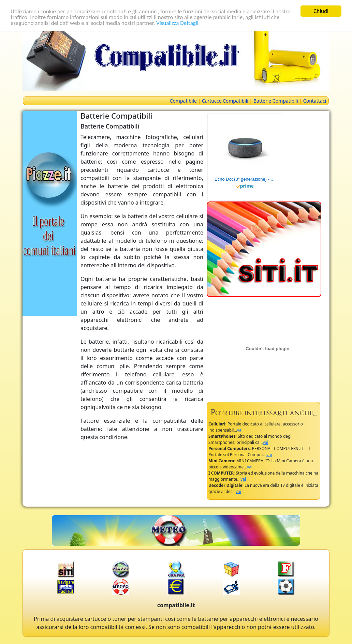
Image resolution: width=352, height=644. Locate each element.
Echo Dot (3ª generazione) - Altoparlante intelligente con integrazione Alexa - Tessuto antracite (245, 179)
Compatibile (183, 101)
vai (240, 430)
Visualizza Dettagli (177, 23)
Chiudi (321, 11)
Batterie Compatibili (276, 101)
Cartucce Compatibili (225, 101)
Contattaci (315, 101)
